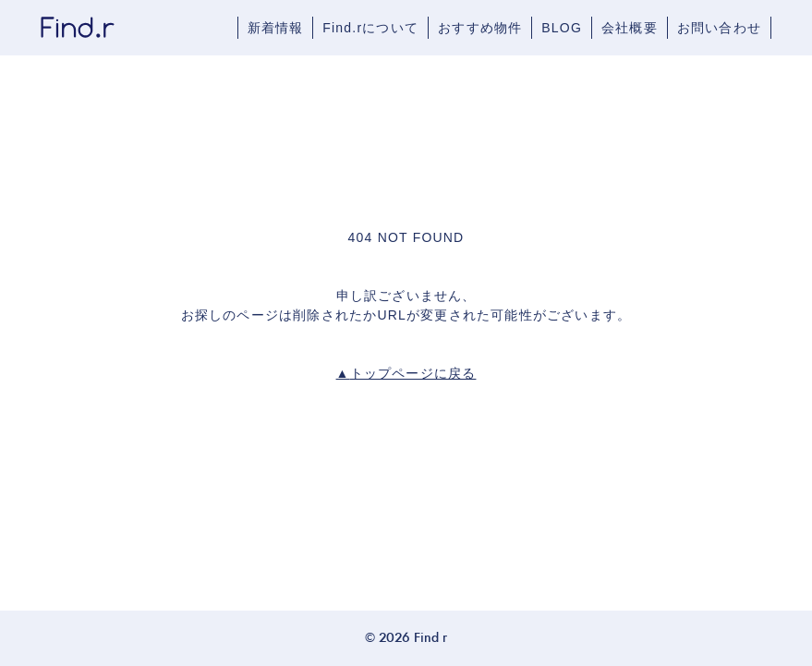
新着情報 (276, 28)
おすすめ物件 (480, 28)
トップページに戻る (406, 373)
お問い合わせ (719, 28)
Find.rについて (370, 28)
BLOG (562, 28)
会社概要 (630, 28)
